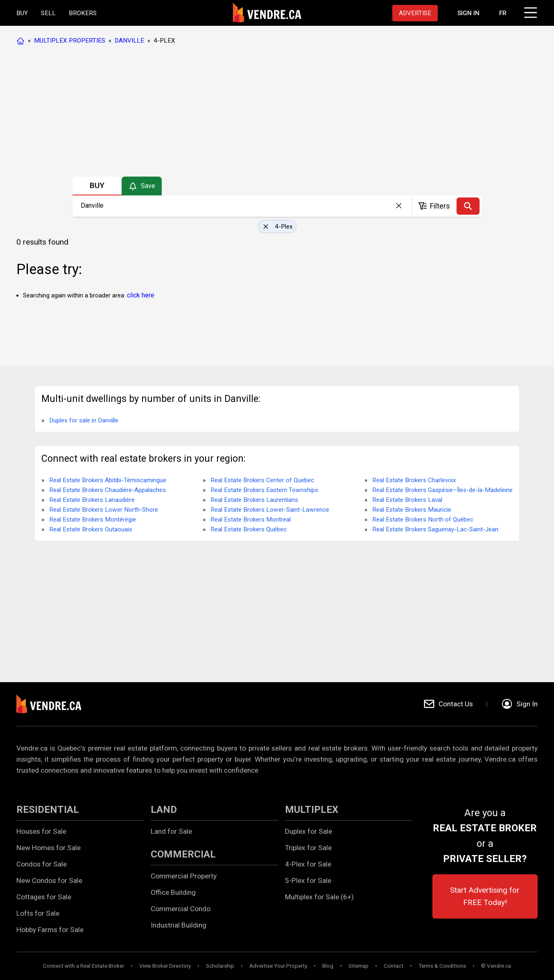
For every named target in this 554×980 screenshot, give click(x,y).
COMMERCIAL (183, 854)
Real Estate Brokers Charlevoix (414, 480)
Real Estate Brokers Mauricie (412, 510)
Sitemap (358, 966)
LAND (164, 810)
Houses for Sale (41, 831)
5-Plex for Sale (308, 880)
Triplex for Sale (308, 848)
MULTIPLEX (312, 810)
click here (141, 295)
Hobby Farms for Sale (50, 930)
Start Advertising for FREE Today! (485, 896)
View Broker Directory (165, 966)
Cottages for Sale (44, 897)
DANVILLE (129, 41)
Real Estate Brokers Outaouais (91, 529)
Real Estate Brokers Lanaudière (92, 500)
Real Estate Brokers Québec (249, 529)
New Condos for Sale (49, 880)
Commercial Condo (181, 909)
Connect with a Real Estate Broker (84, 966)
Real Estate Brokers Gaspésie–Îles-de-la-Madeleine (442, 490)
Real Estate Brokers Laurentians (254, 500)
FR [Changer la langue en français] (503, 13)
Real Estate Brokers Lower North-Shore (104, 510)
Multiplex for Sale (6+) (319, 897)
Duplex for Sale (309, 831)
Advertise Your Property (278, 966)
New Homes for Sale (49, 848)
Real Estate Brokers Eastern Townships (264, 490)
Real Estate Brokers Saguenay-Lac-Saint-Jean (435, 529)
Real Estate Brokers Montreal (251, 519)
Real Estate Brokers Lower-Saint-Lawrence (270, 510)
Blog (328, 966)
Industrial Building (179, 925)
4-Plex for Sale (308, 864)
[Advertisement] (277, 113)
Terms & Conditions (442, 966)
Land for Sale (171, 831)
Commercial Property (184, 876)
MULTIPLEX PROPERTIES (70, 41)
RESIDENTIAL (48, 810)
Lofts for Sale (38, 913)
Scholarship (220, 966)
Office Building (173, 892)
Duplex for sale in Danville (84, 420)
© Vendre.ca (496, 966)
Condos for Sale (42, 864)
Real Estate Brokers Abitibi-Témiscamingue (108, 480)
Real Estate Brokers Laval (407, 500)
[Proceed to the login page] (468, 13)
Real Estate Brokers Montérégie (93, 519)
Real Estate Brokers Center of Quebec (262, 480)
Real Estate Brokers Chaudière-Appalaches (107, 490)
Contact (393, 966)
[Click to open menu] (529, 11)
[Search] (468, 206)
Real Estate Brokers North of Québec (423, 519)
